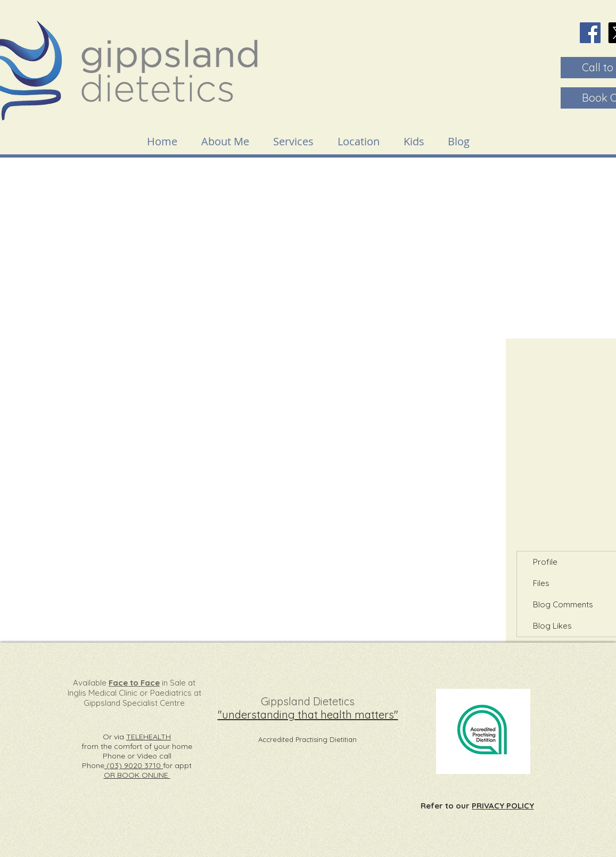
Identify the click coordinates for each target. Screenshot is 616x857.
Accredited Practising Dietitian (307, 739)
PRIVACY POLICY (503, 806)
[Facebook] (590, 33)
